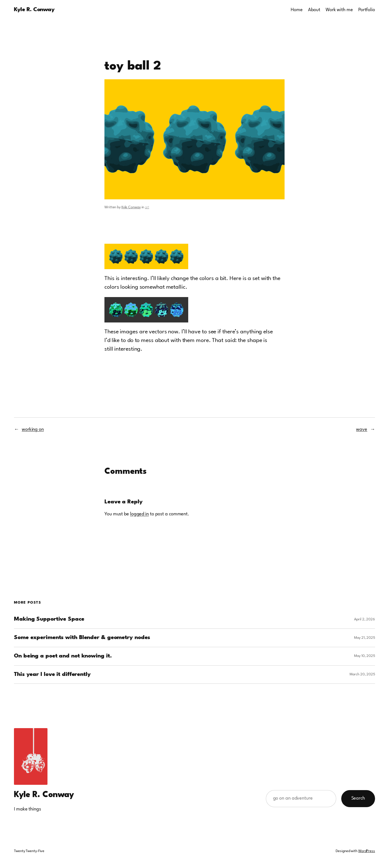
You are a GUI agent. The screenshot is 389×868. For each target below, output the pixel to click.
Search (358, 798)
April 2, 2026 (365, 619)
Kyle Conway (131, 207)
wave (362, 430)
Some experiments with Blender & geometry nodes (82, 638)
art (147, 207)
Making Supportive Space (49, 619)
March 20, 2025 (362, 674)
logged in (139, 514)
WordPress (367, 851)
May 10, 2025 (365, 656)
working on (33, 430)
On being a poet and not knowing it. (63, 656)
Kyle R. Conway (34, 10)
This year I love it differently (52, 675)
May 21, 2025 (365, 638)
